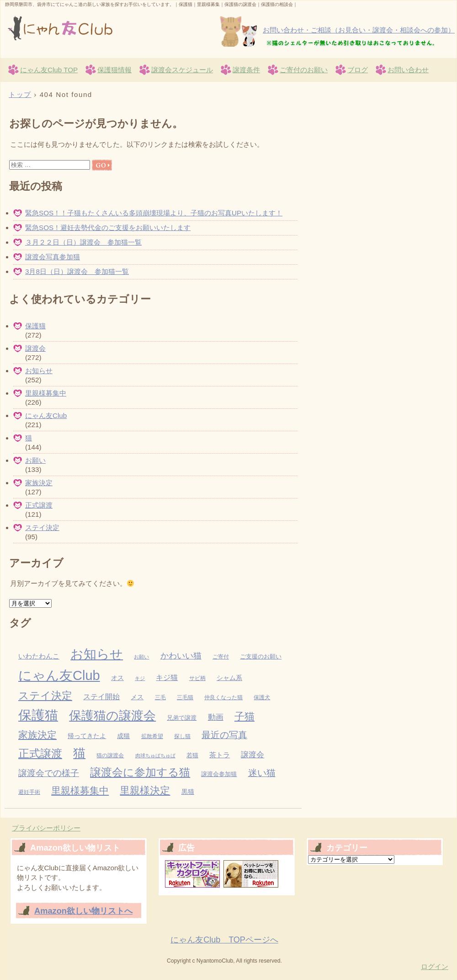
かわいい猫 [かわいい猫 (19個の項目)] (181, 656)
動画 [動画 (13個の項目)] (216, 717)
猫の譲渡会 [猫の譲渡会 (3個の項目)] (110, 755)
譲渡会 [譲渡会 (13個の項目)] (252, 755)
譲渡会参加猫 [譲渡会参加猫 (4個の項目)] (219, 774)
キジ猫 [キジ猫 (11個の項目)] (167, 677)
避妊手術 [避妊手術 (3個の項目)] (29, 792)
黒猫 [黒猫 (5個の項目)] (188, 792)
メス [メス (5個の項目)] (137, 697)
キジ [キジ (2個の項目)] (140, 678)
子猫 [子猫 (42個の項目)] (244, 716)
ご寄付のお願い (304, 70)
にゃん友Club (110, 28)
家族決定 (39, 483)
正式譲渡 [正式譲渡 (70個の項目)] (40, 754)
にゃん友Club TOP (49, 70)
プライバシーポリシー (46, 828)
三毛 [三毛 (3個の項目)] (160, 697)
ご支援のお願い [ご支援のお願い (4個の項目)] (261, 656)
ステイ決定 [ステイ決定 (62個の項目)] (45, 696)
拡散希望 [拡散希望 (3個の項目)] (152, 736)
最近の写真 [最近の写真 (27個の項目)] (224, 735)
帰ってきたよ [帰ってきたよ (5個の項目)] (87, 736)
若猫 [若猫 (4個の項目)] (192, 755)
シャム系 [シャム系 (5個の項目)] (229, 678)
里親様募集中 (46, 393)
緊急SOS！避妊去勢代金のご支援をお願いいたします (108, 228)
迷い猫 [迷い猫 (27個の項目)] (262, 773)
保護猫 (35, 326)
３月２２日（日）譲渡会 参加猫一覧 (83, 242)
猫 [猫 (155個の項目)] (79, 753)
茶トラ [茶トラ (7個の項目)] (220, 755)
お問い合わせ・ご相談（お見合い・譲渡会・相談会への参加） (359, 30)
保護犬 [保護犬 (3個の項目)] (262, 697)
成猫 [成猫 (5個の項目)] (123, 736)
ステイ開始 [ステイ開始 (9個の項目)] (101, 697)
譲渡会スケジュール (182, 70)
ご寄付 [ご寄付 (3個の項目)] (221, 657)
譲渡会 (35, 348)
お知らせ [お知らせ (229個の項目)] (97, 654)
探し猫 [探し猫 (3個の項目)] (182, 736)
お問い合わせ (408, 70)
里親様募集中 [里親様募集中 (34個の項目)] (80, 790)
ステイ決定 (42, 527)
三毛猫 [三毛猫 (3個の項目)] (185, 697)
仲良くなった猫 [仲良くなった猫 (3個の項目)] (223, 697)
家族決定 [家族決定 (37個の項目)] (37, 735)
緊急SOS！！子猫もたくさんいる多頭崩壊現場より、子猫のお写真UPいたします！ (154, 213)
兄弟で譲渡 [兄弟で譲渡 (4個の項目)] (182, 718)
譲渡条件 (246, 70)
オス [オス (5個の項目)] (117, 678)
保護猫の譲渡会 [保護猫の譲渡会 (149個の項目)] (112, 716)
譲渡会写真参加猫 (53, 257)
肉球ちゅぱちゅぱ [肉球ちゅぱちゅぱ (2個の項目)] (155, 755)
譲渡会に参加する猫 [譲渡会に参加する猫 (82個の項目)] (140, 772)
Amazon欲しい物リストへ (83, 911)
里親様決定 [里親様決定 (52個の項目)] (145, 790)
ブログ (358, 70)
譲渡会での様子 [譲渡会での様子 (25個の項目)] (49, 773)
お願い (35, 460)
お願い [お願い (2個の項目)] (141, 657)
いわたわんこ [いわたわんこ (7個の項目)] (39, 656)
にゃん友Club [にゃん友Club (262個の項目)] (59, 675)
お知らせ (39, 371)
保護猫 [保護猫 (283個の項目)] (38, 715)
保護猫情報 (114, 70)
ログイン (435, 967)
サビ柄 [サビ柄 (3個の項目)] (197, 678)
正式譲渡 (39, 505)
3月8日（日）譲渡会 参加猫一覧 (77, 271)
